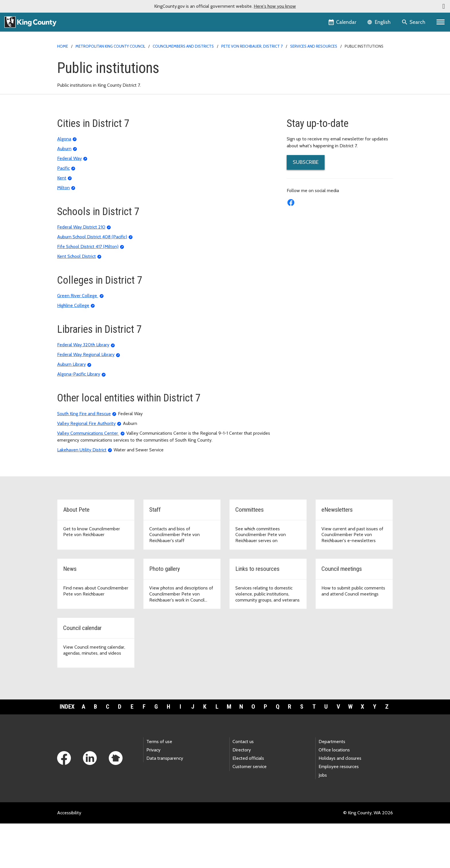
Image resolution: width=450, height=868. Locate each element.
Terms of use (159, 786)
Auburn (64, 193)
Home (63, 46)
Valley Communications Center (88, 478)
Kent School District (76, 301)
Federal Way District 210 (81, 272)
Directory (242, 795)
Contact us (243, 786)
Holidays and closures (340, 803)
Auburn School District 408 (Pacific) (92, 282)
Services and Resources (314, 46)
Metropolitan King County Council (110, 46)
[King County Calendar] (343, 22)
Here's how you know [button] (275, 6)
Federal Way (69, 203)
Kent (62, 222)
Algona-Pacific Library (79, 419)
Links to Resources (309, 128)
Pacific (63, 213)
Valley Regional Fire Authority (86, 468)
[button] (444, 6)
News (296, 110)
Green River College (78, 340)
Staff (295, 82)
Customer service (250, 811)
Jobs (323, 820)
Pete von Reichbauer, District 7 (252, 46)
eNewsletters (304, 100)
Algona (64, 183)
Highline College (73, 350)
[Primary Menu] (441, 22)
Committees (302, 91)
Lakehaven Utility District (82, 494)
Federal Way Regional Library (86, 399)
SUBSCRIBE (306, 207)
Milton (63, 232)
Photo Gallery (304, 119)
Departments (332, 786)
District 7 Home (306, 64)
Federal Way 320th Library (83, 389)
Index (67, 751)
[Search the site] (414, 22)
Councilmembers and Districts (183, 46)
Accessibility (69, 857)
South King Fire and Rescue (84, 458)
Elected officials (248, 803)
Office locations (334, 795)
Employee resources (339, 811)
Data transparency (165, 803)
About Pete (302, 73)
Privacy (153, 795)
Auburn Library (71, 409)
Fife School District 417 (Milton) (88, 291)
